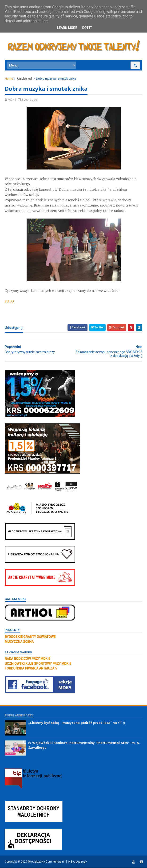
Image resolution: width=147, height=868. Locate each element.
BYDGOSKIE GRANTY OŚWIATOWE (30, 637)
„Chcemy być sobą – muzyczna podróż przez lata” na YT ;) (77, 723)
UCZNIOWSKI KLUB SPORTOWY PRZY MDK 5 (38, 664)
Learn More (67, 28)
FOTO (9, 301)
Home (9, 79)
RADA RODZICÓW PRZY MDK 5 (27, 659)
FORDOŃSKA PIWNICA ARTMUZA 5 (31, 669)
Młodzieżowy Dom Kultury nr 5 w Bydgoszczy (57, 862)
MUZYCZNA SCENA (19, 642)
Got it (87, 28)
